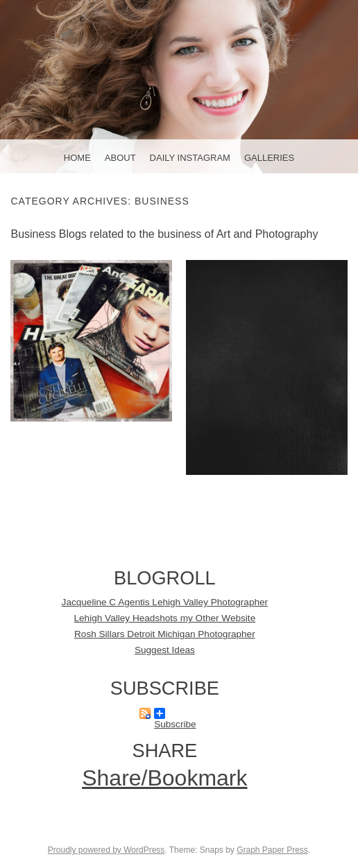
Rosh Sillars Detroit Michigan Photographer (165, 634)
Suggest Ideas (165, 650)
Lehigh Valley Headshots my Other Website (165, 618)
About (120, 158)
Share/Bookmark (164, 778)
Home (77, 158)
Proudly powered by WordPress (106, 850)
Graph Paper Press (272, 850)
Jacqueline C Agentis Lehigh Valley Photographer (165, 602)
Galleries (269, 158)
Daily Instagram (190, 158)
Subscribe (175, 713)
